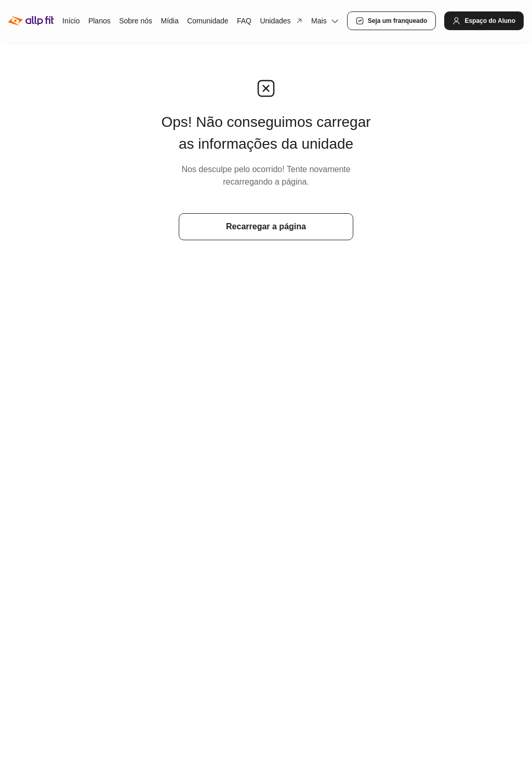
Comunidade (208, 21)
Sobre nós (136, 21)
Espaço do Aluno (484, 21)
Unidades (281, 21)
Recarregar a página (266, 226)
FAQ (244, 21)
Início (71, 21)
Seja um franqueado (392, 21)
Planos (99, 21)
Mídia (169, 21)
